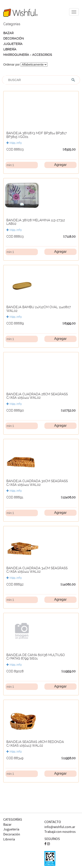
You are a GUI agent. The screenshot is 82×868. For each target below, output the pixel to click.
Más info (14, 143)
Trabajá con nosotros (60, 832)
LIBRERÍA (10, 49)
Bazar (7, 825)
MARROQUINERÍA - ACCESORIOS (28, 55)
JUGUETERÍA (13, 44)
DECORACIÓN (14, 38)
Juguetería (11, 829)
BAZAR (8, 33)
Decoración (12, 834)
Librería (9, 839)
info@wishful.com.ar (60, 827)
